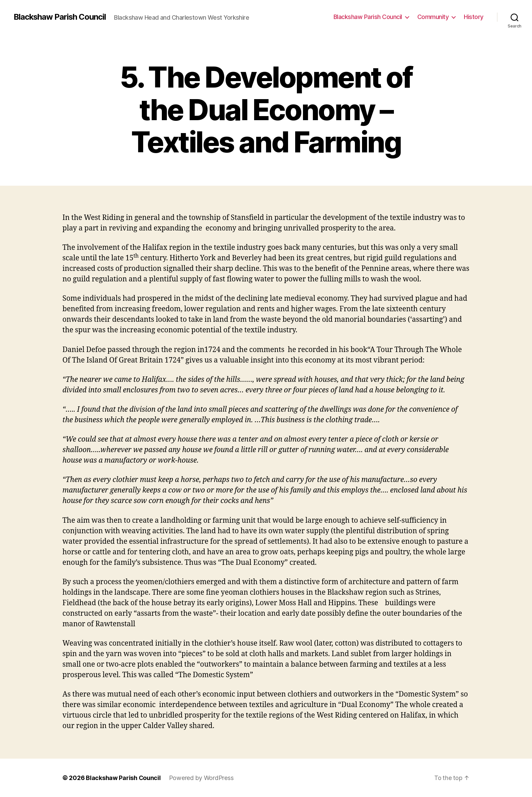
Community (433, 17)
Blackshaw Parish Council (60, 17)
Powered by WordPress (202, 778)
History (474, 17)
